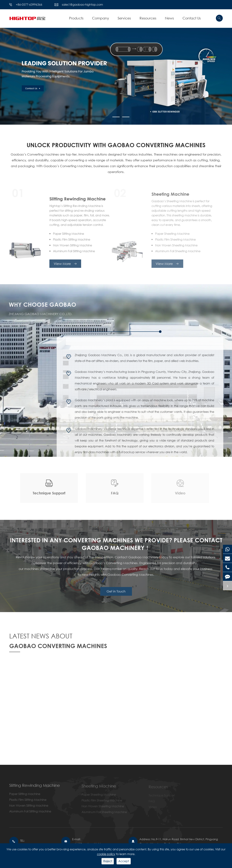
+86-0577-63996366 (29, 4)
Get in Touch (116, 594)
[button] (106, 117)
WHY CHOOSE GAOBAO (40, 304)
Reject (108, 861)
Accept (124, 861)
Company (101, 18)
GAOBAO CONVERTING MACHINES (58, 649)
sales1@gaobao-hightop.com (82, 4)
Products (76, 18)
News (169, 18)
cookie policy (106, 854)
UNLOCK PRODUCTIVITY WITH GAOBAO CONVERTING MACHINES (116, 145)
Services (124, 18)
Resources (148, 18)
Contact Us (192, 18)
